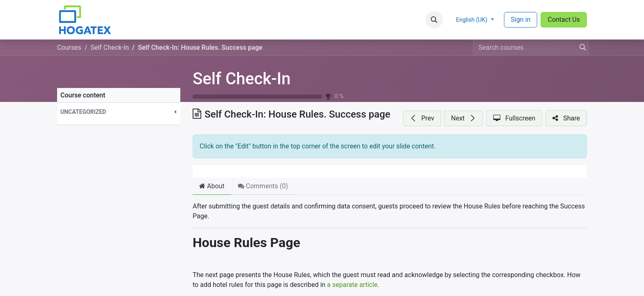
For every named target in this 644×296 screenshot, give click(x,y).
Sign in (521, 20)
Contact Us (564, 20)
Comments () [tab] (263, 186)
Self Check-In (242, 79)
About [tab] (212, 186)
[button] (434, 20)
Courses (69, 47)
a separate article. (353, 285)
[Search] (580, 48)
